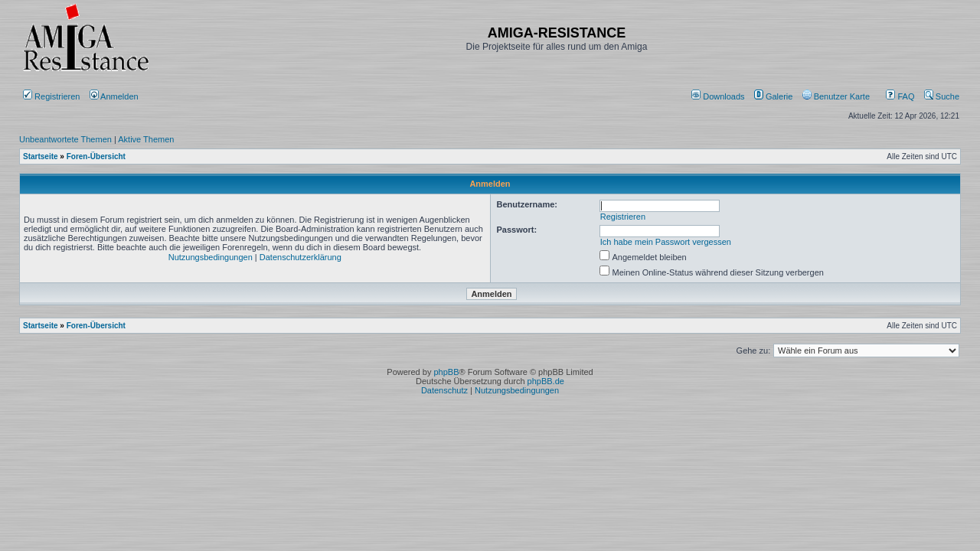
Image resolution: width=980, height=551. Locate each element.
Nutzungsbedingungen (211, 257)
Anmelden (115, 96)
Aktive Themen (146, 139)
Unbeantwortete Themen (65, 139)
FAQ (900, 96)
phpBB (446, 372)
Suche (942, 96)
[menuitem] (719, 96)
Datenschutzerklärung (301, 257)
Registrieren (51, 96)
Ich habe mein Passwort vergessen (666, 242)
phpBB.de (546, 381)
